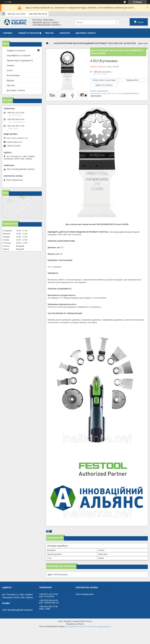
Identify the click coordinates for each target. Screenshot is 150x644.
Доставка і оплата (86, 33)
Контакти (65, 33)
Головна (8, 33)
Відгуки (10, 80)
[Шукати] (116, 22)
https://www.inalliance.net (17, 138)
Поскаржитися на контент (77, 627)
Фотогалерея (13, 75)
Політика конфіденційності (100, 627)
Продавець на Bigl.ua (75, 624)
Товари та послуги (28, 33)
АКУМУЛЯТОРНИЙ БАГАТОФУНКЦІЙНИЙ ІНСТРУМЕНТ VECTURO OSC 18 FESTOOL (95, 43)
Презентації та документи (20, 60)
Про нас (49, 33)
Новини (10, 65)
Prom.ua (89, 621)
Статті (10, 70)
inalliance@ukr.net (14, 142)
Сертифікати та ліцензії (19, 55)
